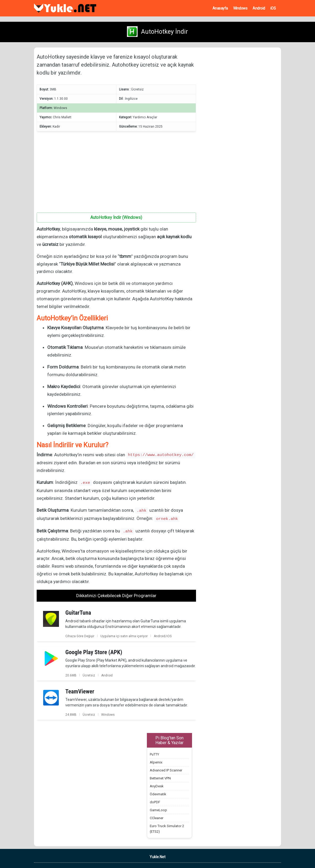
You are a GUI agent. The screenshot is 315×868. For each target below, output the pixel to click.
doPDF (155, 802)
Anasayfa (220, 8)
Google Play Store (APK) (94, 652)
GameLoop (158, 810)
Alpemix (156, 762)
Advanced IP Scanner (166, 770)
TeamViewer (80, 691)
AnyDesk (157, 786)
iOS (273, 8)
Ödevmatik (158, 794)
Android (259, 8)
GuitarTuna (78, 613)
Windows (240, 8)
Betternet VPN (160, 778)
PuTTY (154, 754)
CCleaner (157, 818)
